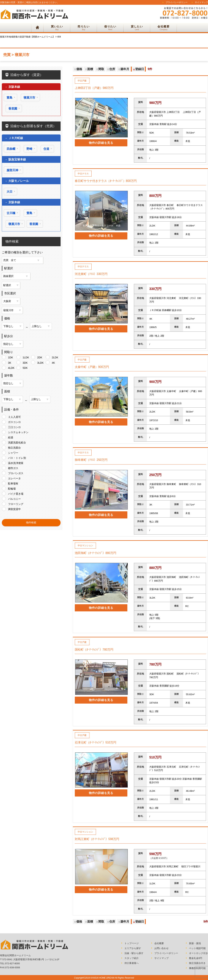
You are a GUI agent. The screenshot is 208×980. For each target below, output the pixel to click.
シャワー (13, 452)
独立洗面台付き (197, 963)
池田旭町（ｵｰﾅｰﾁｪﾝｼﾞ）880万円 (96, 553)
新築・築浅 (195, 943)
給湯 (11, 437)
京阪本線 (14, 87)
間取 (100, 69)
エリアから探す (133, 948)
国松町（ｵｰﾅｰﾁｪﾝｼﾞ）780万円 (94, 650)
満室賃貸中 (14, 509)
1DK (10, 357)
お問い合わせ (161, 948)
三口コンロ (14, 427)
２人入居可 (14, 416)
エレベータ (14, 478)
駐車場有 (13, 483)
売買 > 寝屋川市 (16, 55)
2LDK (55, 357)
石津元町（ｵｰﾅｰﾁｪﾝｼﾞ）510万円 (96, 742)
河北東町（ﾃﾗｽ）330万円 (91, 274)
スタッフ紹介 (132, 958)
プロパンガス (16, 473)
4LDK (11, 367)
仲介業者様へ (132, 963)
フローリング (16, 503)
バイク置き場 (16, 493)
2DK (40, 357)
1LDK (26, 357)
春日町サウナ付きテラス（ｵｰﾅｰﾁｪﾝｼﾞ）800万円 (106, 181)
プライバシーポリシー (177, 2)
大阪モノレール (19, 181)
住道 (46, 149)
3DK (25, 362)
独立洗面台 (14, 447)
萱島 (9, 98)
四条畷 (11, 149)
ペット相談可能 (197, 948)
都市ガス (13, 468)
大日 (9, 192)
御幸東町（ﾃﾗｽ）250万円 (91, 460)
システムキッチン (18, 432)
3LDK (40, 362)
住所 (111, 69)
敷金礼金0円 (196, 958)
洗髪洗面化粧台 (17, 442)
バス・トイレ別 (17, 457)
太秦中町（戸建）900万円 (92, 367)
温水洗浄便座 (16, 462)
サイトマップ (201, 2)
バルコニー (14, 498)
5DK (25, 367)
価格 (78, 69)
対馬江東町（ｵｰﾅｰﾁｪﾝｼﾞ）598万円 (97, 839)
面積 (89, 69)
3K (10, 362)
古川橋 (11, 213)
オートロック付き (199, 953)
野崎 (29, 149)
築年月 (124, 69)
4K (53, 362)
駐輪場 (12, 488)
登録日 (138, 69)
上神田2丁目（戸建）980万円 (94, 88)
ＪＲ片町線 (16, 138)
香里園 (13, 109)
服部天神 (12, 170)
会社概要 (159, 943)
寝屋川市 (29, 98)
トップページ (132, 943)
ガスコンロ (14, 421)
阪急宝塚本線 (17, 159)
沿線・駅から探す (134, 953)
